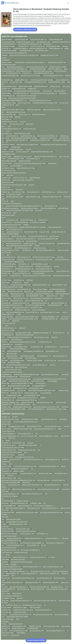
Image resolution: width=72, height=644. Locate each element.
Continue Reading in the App (36, 640)
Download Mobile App (12, 3)
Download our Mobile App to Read (25, 34)
